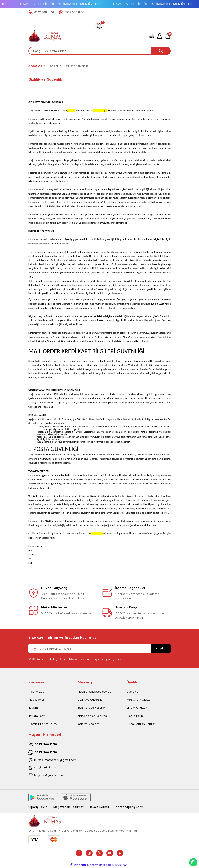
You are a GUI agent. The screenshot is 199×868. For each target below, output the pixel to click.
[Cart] (168, 36)
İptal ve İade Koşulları (92, 708)
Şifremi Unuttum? (138, 708)
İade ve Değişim (88, 724)
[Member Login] (160, 36)
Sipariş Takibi (135, 716)
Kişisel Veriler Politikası (92, 716)
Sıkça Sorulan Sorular (141, 724)
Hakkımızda (36, 692)
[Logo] (45, 36)
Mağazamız (36, 700)
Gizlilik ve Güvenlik (90, 700)
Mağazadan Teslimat (69, 807)
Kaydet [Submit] (161, 648)
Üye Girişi (132, 692)
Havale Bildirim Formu (43, 724)
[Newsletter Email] (99, 649)
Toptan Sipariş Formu (132, 807)
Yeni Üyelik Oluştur (139, 700)
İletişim (33, 708)
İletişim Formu (38, 716)
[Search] (99, 51)
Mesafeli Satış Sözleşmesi (94, 692)
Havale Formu (100, 807)
